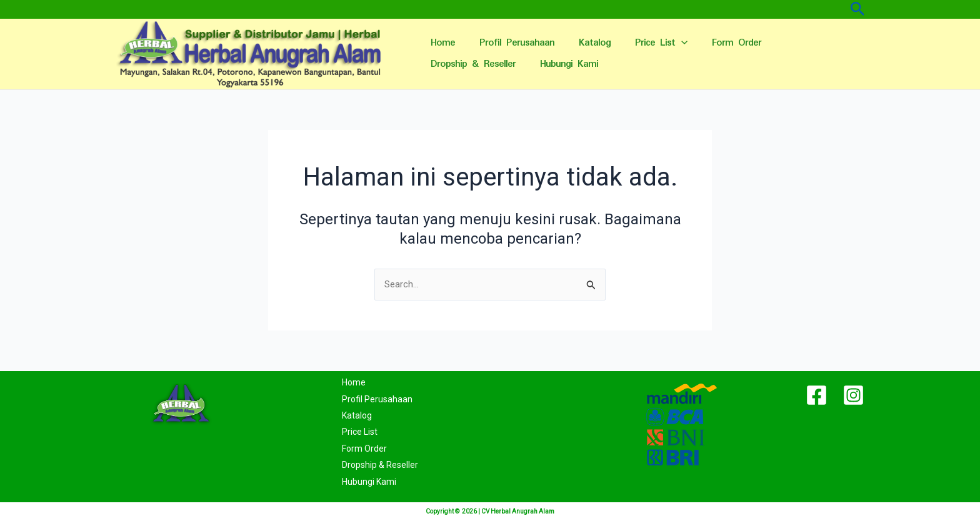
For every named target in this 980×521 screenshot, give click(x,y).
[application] (670, 43)
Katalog (587, 43)
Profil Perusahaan (512, 43)
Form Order (722, 43)
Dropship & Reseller (471, 64)
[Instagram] (853, 396)
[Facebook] (817, 396)
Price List (650, 43)
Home (441, 43)
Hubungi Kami (564, 64)
